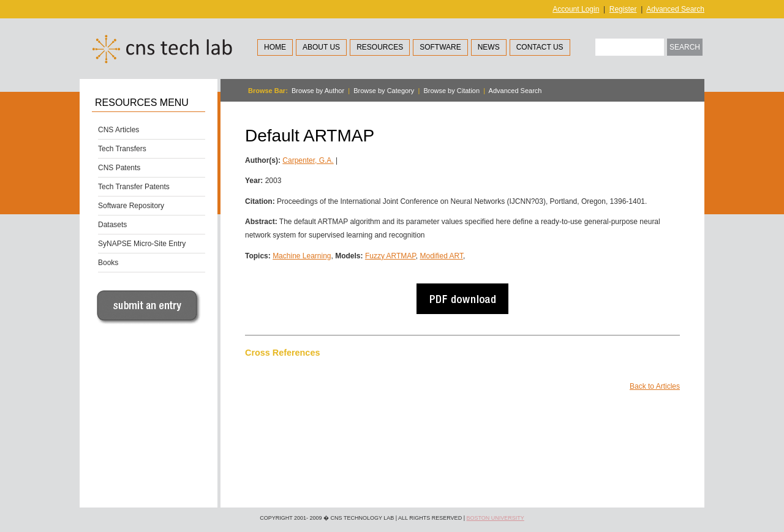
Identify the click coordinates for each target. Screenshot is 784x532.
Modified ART (441, 256)
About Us (321, 47)
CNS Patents (119, 168)
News (489, 47)
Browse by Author (318, 91)
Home (275, 47)
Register (623, 9)
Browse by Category (384, 91)
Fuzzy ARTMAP (390, 256)
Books (108, 263)
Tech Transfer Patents (134, 187)
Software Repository (131, 206)
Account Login (576, 9)
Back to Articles (655, 386)
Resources (380, 47)
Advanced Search (675, 9)
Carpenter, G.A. (308, 160)
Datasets (112, 225)
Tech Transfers (122, 149)
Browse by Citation (451, 91)
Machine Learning (302, 256)
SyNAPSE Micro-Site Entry (142, 244)
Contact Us (540, 47)
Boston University (495, 518)
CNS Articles (119, 130)
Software (440, 47)
